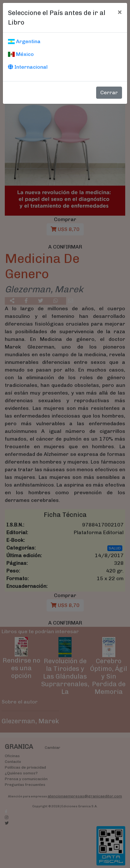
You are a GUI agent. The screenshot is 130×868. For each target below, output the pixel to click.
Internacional (28, 67)
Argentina (24, 41)
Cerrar (109, 92)
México (21, 54)
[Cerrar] (120, 12)
